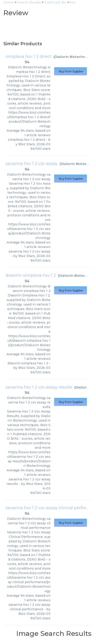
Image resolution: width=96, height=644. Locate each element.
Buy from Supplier (71, 71)
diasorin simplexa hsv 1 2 (31, 275)
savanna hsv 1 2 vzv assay (32, 164)
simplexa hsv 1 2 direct (29, 57)
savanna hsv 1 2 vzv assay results (39, 387)
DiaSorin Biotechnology (75, 57)
